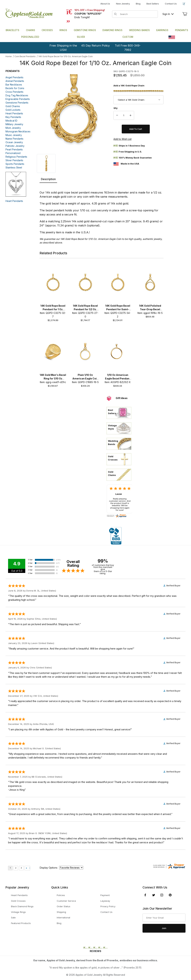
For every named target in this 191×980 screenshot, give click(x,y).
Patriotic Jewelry (15, 146)
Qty (116, 108)
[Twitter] (154, 895)
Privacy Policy (108, 906)
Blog (138, 4)
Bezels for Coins (15, 88)
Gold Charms (13, 106)
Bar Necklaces (14, 85)
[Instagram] (162, 895)
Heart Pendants (14, 113)
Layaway (105, 901)
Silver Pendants (14, 160)
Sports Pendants (15, 164)
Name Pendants (14, 139)
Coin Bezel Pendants (25, 56)
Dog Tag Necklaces (17, 95)
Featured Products (21, 923)
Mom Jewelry (13, 128)
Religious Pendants (16, 157)
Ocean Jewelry (14, 142)
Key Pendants (13, 117)
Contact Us (171, 4)
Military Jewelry (14, 124)
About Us (105, 4)
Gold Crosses (18, 901)
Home (9, 56)
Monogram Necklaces (18, 131)
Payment (105, 895)
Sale (13, 918)
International (63, 918)
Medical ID (11, 121)
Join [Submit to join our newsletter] (164, 928)
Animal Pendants (15, 81)
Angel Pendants (14, 77)
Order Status (64, 906)
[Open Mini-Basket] (185, 14)
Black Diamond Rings (22, 906)
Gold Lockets (13, 110)
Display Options (49, 868)
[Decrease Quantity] (117, 115)
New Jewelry (123, 4)
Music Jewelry (14, 135)
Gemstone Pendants (17, 103)
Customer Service (66, 901)
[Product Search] (138, 14)
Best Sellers (153, 4)
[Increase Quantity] (130, 115)
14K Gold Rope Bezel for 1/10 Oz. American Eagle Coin (66, 56)
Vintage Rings (18, 912)
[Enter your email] (164, 918)
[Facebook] (145, 895)
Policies (61, 895)
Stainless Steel (14, 167)
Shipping (61, 912)
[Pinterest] (170, 895)
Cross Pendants (14, 92)
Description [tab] (48, 179)
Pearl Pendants (14, 149)
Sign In (168, 14)
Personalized (13, 153)
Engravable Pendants (18, 99)
